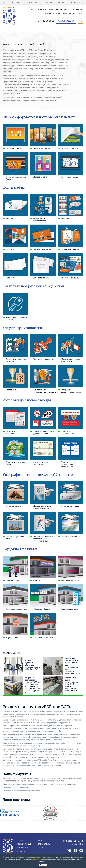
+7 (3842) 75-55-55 (45, 21)
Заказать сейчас (66, 21)
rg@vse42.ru (78, 2)
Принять (43, 865)
